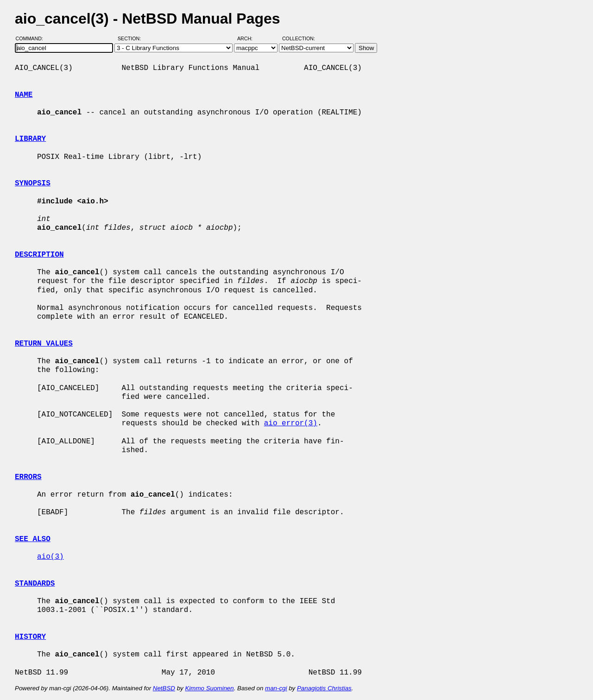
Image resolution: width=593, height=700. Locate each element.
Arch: (249, 38)
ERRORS (28, 477)
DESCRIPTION (39, 255)
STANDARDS (35, 584)
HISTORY (30, 637)
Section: (131, 38)
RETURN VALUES (44, 344)
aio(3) (50, 557)
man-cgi (276, 688)
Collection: (299, 38)
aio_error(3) (291, 423)
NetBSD (164, 688)
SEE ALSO (33, 539)
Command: (32, 38)
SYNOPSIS (33, 183)
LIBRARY (30, 139)
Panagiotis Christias (324, 688)
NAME (24, 95)
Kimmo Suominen (209, 688)
